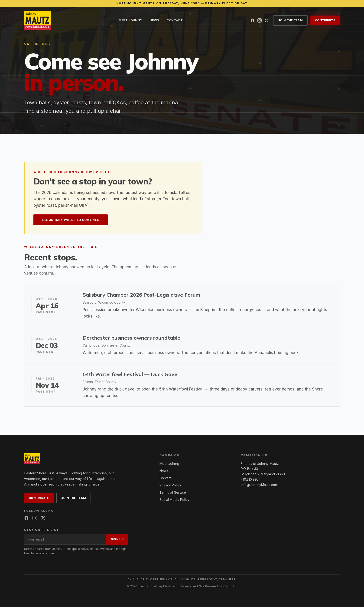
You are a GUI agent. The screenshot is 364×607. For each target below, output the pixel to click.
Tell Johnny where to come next (71, 220)
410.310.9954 (251, 479)
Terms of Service (173, 492)
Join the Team (290, 20)
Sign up (117, 539)
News (154, 20)
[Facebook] (253, 20)
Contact (175, 20)
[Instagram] (260, 20)
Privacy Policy (170, 485)
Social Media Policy (174, 500)
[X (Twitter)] (266, 20)
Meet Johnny (130, 20)
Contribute (325, 20)
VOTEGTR (230, 586)
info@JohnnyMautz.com (259, 485)
